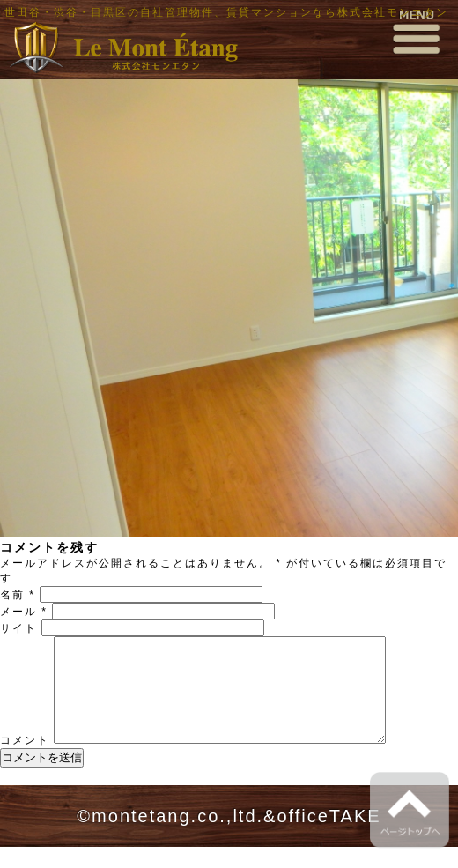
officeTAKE (329, 837)
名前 (18, 595)
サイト (18, 628)
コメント (25, 761)
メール (24, 612)
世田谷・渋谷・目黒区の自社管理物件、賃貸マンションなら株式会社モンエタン (226, 12)
